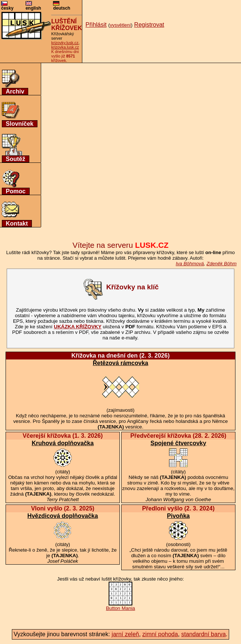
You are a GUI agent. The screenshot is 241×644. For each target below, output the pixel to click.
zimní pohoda (160, 634)
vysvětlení (120, 25)
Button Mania (121, 606)
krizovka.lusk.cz (65, 47)
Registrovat (149, 25)
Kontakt (17, 224)
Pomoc (16, 191)
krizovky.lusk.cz (65, 43)
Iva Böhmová (190, 264)
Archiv (15, 91)
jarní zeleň (125, 634)
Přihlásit (96, 25)
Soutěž (16, 159)
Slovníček (20, 124)
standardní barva (204, 634)
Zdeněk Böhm (222, 264)
